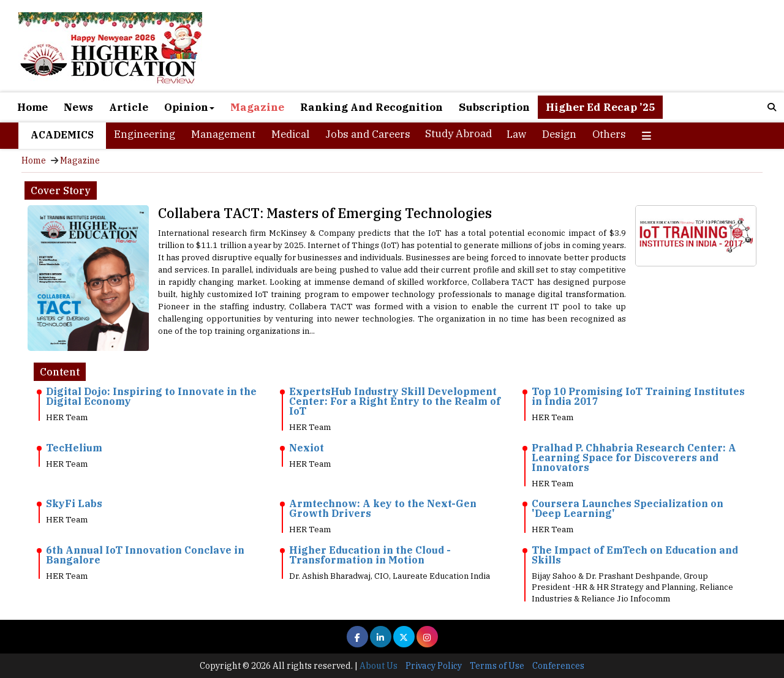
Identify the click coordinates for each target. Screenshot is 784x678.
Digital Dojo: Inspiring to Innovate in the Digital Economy (151, 396)
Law (516, 134)
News (78, 107)
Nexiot (307, 448)
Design (559, 134)
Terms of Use (497, 666)
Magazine (257, 107)
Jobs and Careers (368, 134)
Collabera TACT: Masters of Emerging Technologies (325, 213)
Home (32, 107)
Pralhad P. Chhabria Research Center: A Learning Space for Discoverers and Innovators (634, 458)
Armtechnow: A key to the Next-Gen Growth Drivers (383, 508)
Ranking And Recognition (371, 107)
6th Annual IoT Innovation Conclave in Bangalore (145, 555)
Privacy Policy (434, 666)
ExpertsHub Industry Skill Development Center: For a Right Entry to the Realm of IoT (395, 401)
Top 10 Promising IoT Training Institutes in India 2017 (638, 396)
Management (223, 134)
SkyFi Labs (74, 503)
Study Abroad (458, 134)
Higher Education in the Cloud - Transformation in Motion (370, 555)
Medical (290, 134)
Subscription (494, 107)
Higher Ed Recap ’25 (600, 107)
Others (609, 134)
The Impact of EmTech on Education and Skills (635, 555)
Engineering (145, 134)
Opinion (189, 107)
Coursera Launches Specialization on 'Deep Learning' (628, 508)
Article (129, 107)
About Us (379, 666)
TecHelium (74, 448)
